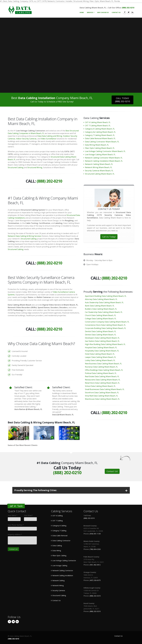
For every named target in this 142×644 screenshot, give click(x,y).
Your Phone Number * (16, 525)
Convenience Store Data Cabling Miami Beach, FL (105, 325)
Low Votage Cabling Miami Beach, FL (100, 155)
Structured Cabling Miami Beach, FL (100, 174)
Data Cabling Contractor (61, 541)
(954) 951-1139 (95, 534)
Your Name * (13, 515)
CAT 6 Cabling (57, 516)
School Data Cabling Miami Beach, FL (100, 386)
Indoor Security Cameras (26, 139)
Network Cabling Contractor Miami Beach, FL (104, 158)
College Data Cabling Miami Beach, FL (101, 319)
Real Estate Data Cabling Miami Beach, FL (102, 376)
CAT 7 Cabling (57, 521)
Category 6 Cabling (59, 526)
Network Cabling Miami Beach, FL (99, 164)
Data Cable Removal (60, 536)
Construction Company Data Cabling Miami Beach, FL (107, 322)
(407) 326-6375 (95, 580)
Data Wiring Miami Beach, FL (97, 145)
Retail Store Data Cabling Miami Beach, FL (102, 383)
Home (82, 12)
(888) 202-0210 (128, 8)
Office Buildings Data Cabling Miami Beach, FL (104, 370)
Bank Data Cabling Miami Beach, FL (100, 306)
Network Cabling (58, 580)
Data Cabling (57, 546)
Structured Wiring (35, 167)
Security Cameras (58, 590)
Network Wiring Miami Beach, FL (99, 167)
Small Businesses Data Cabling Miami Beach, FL (105, 389)
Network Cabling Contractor (62, 571)
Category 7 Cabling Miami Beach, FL (100, 135)
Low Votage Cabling (60, 566)
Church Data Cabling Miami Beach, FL (101, 315)
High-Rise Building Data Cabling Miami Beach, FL (105, 344)
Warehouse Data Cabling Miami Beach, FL (102, 399)
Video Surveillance (48, 139)
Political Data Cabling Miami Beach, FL (101, 373)
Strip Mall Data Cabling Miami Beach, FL (102, 396)
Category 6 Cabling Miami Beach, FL (100, 129)
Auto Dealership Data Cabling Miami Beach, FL (104, 302)
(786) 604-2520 (95, 549)
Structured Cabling (16, 167)
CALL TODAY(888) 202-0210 (122, 100)
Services (90, 12)
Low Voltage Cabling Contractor (64, 561)
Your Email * (28, 515)
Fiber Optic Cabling (59, 556)
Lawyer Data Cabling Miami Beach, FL (101, 357)
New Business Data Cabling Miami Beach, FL (103, 364)
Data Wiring (56, 551)
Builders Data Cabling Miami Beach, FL (101, 309)
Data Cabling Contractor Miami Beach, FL (102, 142)
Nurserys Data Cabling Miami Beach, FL (101, 367)
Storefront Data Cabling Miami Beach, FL (102, 393)
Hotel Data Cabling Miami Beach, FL (100, 354)
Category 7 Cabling (59, 531)
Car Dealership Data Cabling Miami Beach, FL (104, 312)
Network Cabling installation (62, 576)
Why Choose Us (103, 12)
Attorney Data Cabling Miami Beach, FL (101, 299)
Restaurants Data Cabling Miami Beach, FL (103, 380)
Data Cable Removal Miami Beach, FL (100, 138)
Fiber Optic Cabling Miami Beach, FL (100, 148)
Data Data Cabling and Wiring (50, 136)
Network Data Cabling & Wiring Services (24, 236)
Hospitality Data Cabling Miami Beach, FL (102, 351)
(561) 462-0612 (95, 565)
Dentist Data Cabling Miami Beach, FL (101, 331)
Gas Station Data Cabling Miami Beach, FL (102, 341)
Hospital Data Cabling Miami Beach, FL (101, 348)
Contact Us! (112, 471)
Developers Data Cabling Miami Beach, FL (102, 338)
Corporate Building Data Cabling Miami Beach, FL (106, 328)
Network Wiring (58, 585)
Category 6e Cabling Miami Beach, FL (100, 132)
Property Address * (15, 534)
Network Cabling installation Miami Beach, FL (104, 161)
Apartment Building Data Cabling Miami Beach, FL (106, 296)
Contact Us (116, 12)
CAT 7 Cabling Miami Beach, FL (98, 126)
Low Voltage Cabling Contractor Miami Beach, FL (105, 151)
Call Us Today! (109, 237)
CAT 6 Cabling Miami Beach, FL (98, 122)
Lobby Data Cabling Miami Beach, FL (100, 360)
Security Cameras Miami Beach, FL (99, 171)
